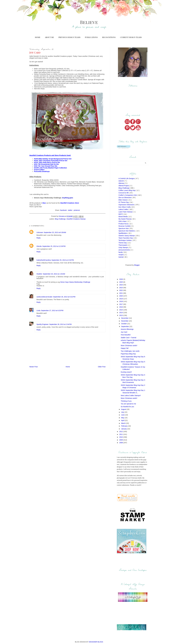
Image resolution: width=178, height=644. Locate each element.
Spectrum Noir (124, 228)
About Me (49, 37)
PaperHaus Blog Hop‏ (128, 354)
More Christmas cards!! (129, 346)
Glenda (39, 246)
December (125, 318)
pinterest (77, 210)
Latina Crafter (124, 209)
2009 (121, 440)
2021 (121, 293)
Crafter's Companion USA (128, 195)
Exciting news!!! (126, 372)
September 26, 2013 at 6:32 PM (64, 297)
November (125, 321)
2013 (121, 315)
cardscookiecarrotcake (44, 297)
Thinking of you (126, 401)
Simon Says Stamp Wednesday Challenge (75, 282)
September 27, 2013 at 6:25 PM (52, 310)
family (121, 252)
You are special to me (128, 404)
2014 (121, 313)
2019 (121, 299)
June (123, 415)
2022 (121, 290)
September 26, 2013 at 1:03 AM (54, 274)
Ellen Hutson (123, 200)
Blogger (137, 265)
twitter (70, 210)
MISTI (121, 214)
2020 (121, 296)
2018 (121, 301)
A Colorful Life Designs (127, 178)
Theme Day (123, 243)
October (124, 324)
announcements (124, 250)
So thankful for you (127, 407)
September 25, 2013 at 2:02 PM (63, 260)
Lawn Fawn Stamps (126, 212)
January (124, 429)
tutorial (121, 257)
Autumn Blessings (127, 329)
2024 (121, 285)
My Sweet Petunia (125, 219)
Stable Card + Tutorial (129, 338)
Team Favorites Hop (126, 238)
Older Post (102, 367)
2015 (121, 310)
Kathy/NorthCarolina (44, 260)
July (123, 412)
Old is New (123, 221)
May (123, 418)
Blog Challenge (60, 219)
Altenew (122, 183)
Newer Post (33, 367)
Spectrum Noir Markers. (127, 231)
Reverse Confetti (125, 226)
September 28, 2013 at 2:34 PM (60, 324)
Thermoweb (123, 245)
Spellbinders (123, 233)
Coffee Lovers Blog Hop (127, 190)
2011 (121, 434)
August (124, 409)
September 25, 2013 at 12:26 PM (54, 246)
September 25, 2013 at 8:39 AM (55, 232)
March (124, 423)
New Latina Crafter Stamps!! (131, 395)
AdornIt (121, 181)
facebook (63, 210)
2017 (121, 304)
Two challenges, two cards (130, 351)
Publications (91, 37)
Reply (38, 238)
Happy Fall (125, 348)
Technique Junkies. (125, 240)
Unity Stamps (123, 247)
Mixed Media (123, 217)
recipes (121, 255)
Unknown (40, 232)
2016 (121, 307)
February (125, 426)
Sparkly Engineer (43, 324)
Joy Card (124, 332)
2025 (121, 282)
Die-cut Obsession (125, 198)
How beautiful (126, 335)
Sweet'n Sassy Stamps (127, 236)
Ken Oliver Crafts (125, 207)
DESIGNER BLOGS (96, 642)
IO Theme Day (124, 202)
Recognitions (109, 37)
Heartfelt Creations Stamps (76, 219)
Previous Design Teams (69, 37)
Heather (39, 274)
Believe (89, 22)
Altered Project (124, 186)
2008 (121, 443)
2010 (121, 437)
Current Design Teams (131, 37)
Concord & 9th (124, 193)
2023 (121, 288)
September (125, 326)
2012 (121, 432)
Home (38, 37)
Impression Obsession (127, 205)
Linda (38, 310)
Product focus (124, 224)
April (123, 420)
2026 (121, 279)
